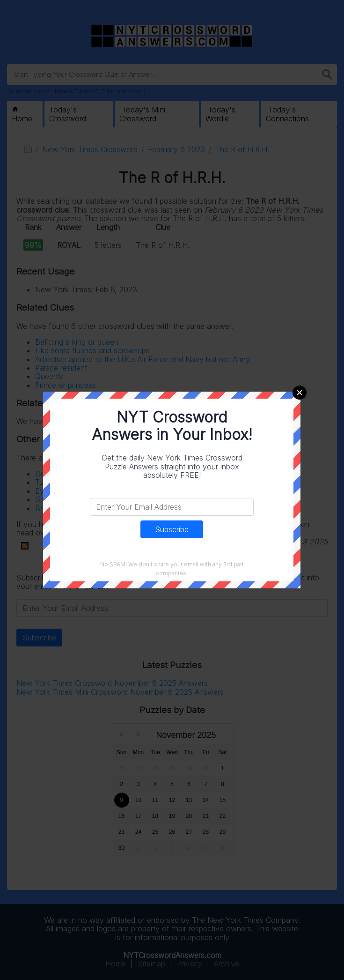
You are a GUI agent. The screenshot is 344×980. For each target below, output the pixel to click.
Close (300, 393)
